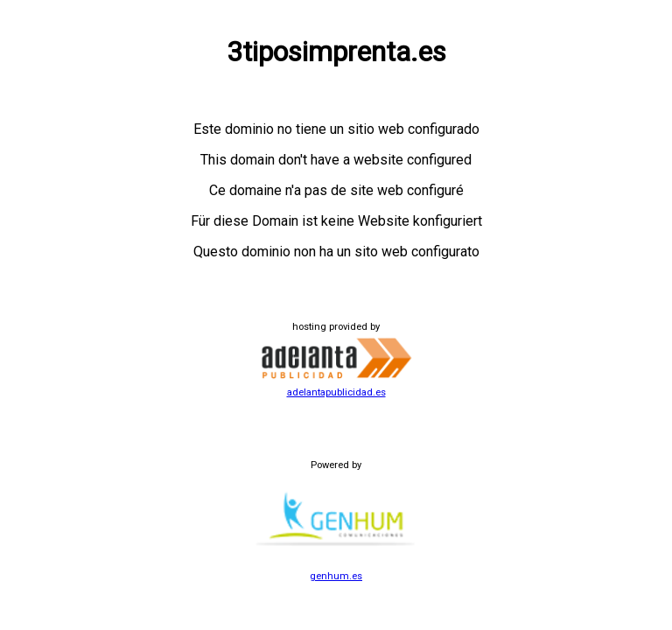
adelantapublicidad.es (336, 387)
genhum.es (336, 570)
